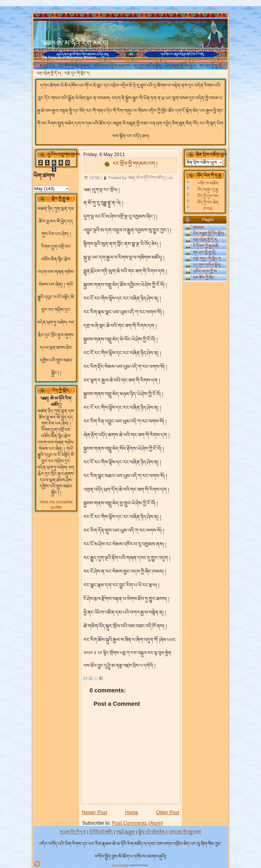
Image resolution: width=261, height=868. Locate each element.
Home (132, 812)
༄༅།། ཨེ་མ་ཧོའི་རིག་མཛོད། (75, 43)
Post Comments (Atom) (138, 823)
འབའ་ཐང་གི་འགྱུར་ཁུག (185, 832)
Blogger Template (121, 865)
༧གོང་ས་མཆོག (208, 183)
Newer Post (94, 812)
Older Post (168, 812)
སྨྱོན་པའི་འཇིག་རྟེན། (152, 832)
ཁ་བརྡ (208, 209)
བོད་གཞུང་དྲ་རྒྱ (208, 190)
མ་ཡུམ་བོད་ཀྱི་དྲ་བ (73, 832)
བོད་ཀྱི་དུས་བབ (208, 196)
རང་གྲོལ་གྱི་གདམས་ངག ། (135, 164)
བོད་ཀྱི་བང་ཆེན (208, 202)
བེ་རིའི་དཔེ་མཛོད (101, 832)
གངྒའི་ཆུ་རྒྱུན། (126, 832)
